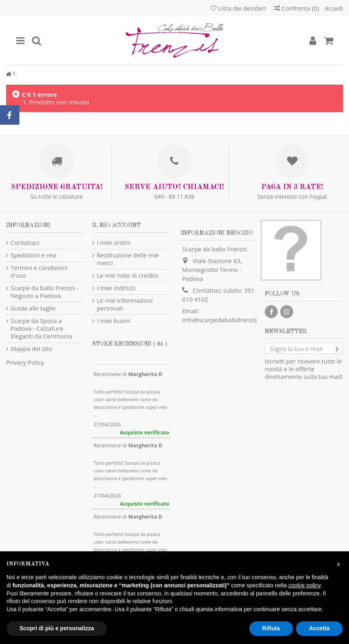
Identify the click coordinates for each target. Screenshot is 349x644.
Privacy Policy (25, 362)
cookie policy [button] (304, 585)
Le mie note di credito (128, 275)
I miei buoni (113, 321)
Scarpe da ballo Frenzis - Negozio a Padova (45, 292)
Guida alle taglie (33, 308)
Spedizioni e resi (33, 255)
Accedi (333, 8)
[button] (338, 564)
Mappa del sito (31, 349)
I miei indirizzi (116, 288)
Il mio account (117, 225)
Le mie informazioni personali (125, 304)
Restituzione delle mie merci (128, 259)
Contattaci (25, 243)
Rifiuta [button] (271, 628)
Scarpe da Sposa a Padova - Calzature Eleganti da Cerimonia (41, 328)
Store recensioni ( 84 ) (130, 344)
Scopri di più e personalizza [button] (57, 628)
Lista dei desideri (238, 8)
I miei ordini (114, 243)
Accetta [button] (319, 628)
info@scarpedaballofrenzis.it (222, 320)
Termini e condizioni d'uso (39, 272)
